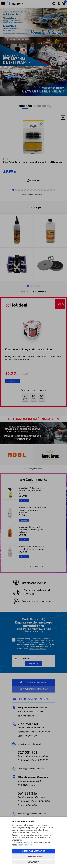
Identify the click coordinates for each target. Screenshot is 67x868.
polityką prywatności (27, 845)
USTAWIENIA (34, 862)
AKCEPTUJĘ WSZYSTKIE (33, 851)
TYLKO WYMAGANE (33, 857)
